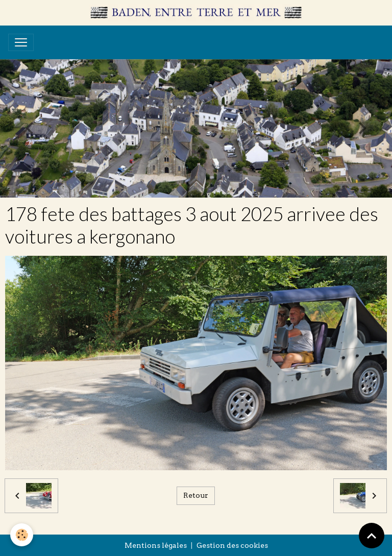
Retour (196, 495)
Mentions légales (156, 545)
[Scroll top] (372, 536)
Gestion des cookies (232, 545)
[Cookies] (22, 535)
